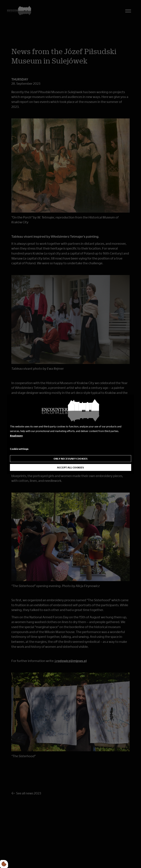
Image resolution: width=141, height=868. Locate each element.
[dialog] (71, 434)
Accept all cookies (70, 467)
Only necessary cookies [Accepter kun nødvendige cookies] (71, 459)
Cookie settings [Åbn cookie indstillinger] (19, 449)
